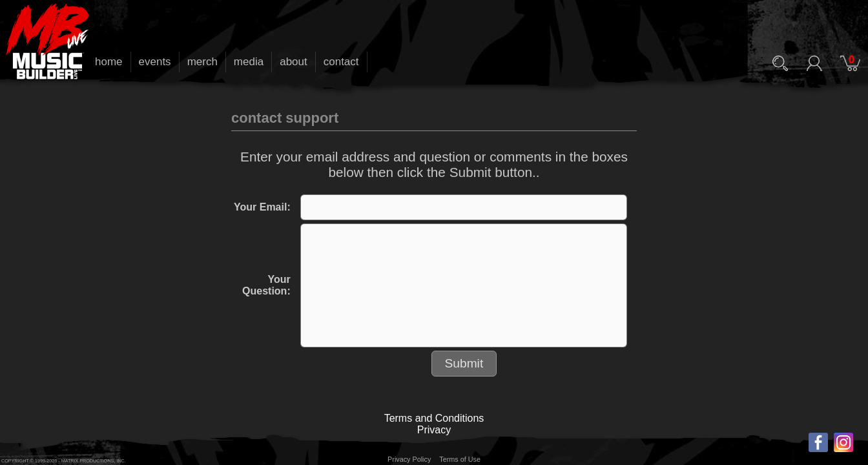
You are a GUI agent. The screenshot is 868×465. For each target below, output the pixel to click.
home (109, 62)
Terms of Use (460, 459)
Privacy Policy (409, 459)
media (249, 62)
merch (202, 62)
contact (341, 62)
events (155, 62)
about (294, 62)
